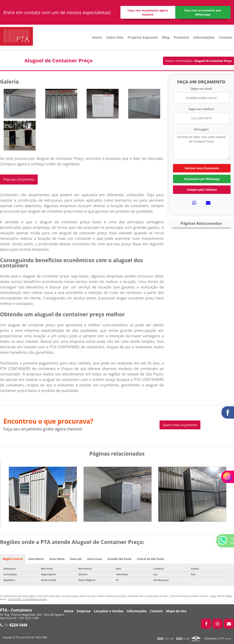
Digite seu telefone (201, 109)
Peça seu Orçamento (19, 179)
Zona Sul (76, 559)
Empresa (84, 611)
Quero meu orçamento (180, 425)
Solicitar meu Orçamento (202, 168)
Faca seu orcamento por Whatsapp (203, 12)
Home (97, 37)
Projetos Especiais (143, 37)
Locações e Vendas (109, 611)
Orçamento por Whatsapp (202, 179)
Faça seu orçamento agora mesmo (148, 12)
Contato (226, 37)
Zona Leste (94, 559)
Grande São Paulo (119, 559)
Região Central (13, 559)
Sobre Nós (115, 37)
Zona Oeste (57, 559)
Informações (204, 37)
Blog (166, 37)
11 (14, 625)
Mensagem (201, 129)
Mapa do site (176, 611)
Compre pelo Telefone (202, 190)
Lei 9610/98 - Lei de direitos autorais (28, 599)
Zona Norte (36, 559)
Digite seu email (201, 89)
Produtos (181, 37)
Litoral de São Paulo (150, 559)
